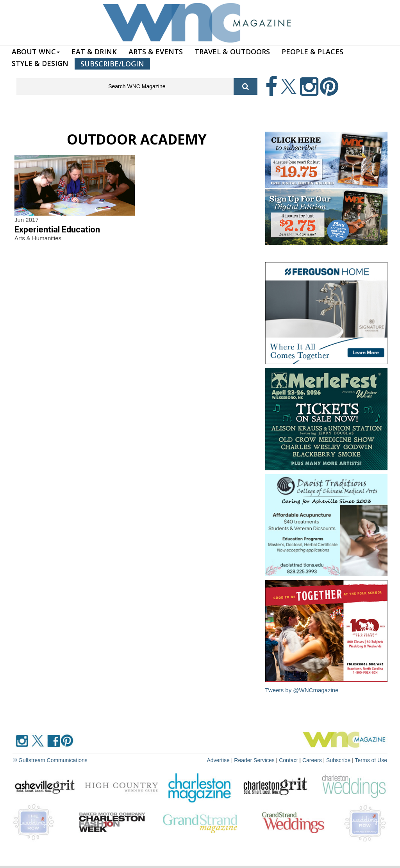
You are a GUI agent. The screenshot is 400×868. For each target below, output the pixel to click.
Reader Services (254, 760)
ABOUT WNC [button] (36, 52)
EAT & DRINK (94, 52)
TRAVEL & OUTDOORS (232, 52)
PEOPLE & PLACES (312, 52)
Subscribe (339, 760)
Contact (288, 760)
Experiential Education (57, 230)
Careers (312, 760)
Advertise (218, 760)
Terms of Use (371, 760)
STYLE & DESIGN (40, 63)
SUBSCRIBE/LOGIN (112, 64)
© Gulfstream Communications (50, 760)
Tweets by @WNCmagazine (302, 690)
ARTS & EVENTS (156, 52)
